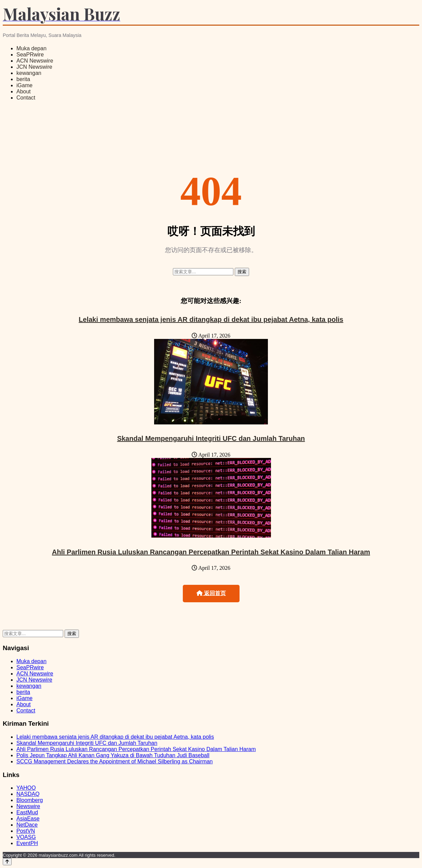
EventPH (27, 843)
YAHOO (26, 788)
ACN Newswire (35, 61)
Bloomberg (30, 800)
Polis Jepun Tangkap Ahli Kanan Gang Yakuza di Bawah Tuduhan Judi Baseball (113, 755)
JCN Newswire (34, 67)
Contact (26, 98)
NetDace (27, 825)
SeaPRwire (30, 55)
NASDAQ (28, 794)
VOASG (26, 837)
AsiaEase (28, 819)
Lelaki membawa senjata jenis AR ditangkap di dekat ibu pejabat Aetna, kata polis (211, 319)
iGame (24, 85)
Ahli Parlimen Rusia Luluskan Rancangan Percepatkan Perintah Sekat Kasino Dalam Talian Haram (211, 552)
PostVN (26, 831)
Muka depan (31, 48)
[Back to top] (7, 862)
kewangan (29, 73)
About (24, 91)
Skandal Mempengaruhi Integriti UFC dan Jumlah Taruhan (211, 438)
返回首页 (211, 593)
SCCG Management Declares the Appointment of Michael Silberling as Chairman (115, 761)
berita (23, 79)
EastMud (27, 812)
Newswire (28, 806)
